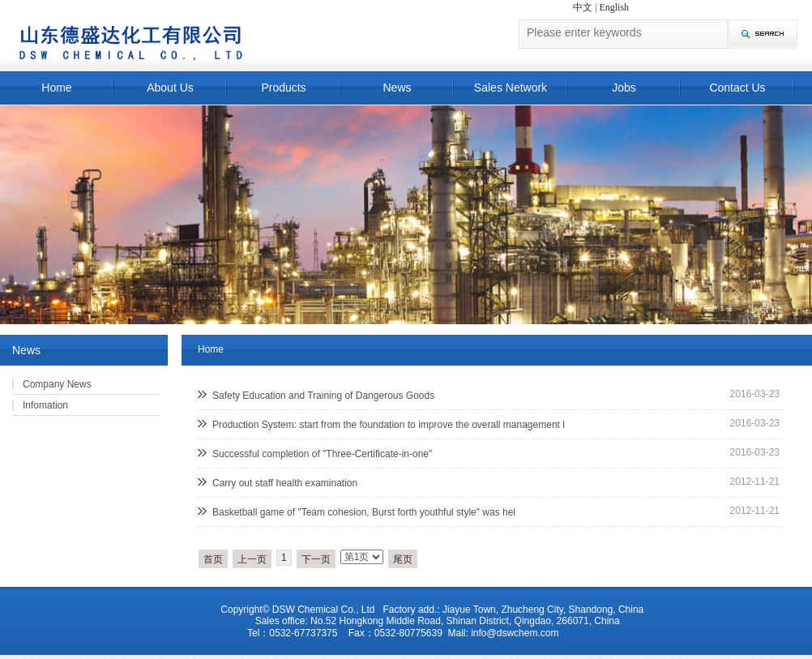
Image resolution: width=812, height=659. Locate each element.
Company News (57, 384)
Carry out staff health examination (285, 483)
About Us (170, 88)
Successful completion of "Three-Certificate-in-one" (322, 454)
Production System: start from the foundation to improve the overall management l (389, 425)
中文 (583, 7)
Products (283, 88)
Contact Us (737, 88)
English (614, 7)
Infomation (45, 405)
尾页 (403, 559)
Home (56, 88)
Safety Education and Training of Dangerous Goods (323, 396)
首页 (213, 559)
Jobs (624, 88)
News (397, 88)
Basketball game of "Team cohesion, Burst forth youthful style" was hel (364, 512)
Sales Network (511, 88)
